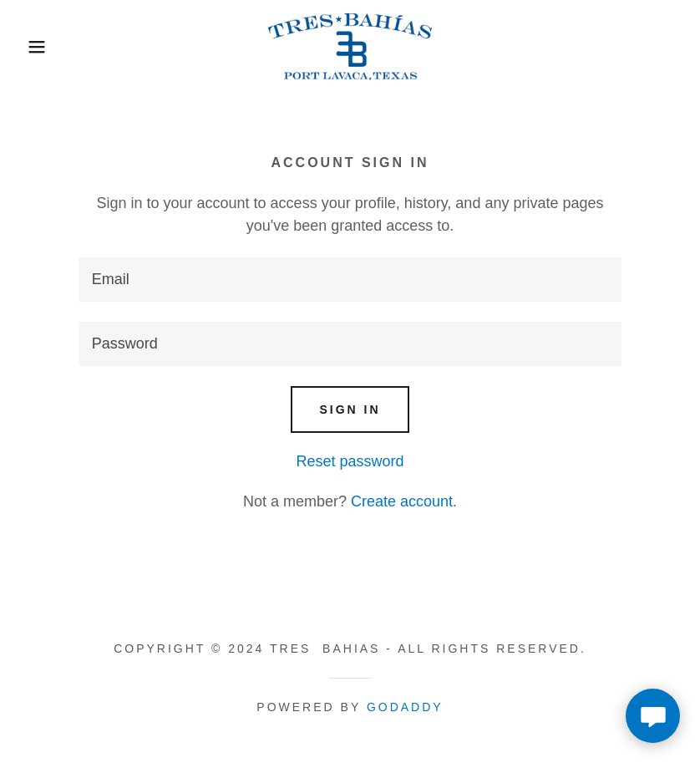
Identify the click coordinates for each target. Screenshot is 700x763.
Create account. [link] (404, 501)
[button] (35, 47)
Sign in (350, 409)
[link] (350, 47)
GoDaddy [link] (405, 707)
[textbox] (350, 280)
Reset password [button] (350, 461)
